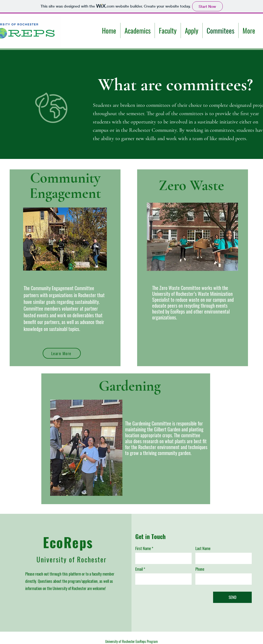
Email (139, 569)
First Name (143, 548)
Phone (200, 569)
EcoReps (68, 542)
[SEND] (232, 597)
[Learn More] (62, 353)
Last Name (203, 548)
